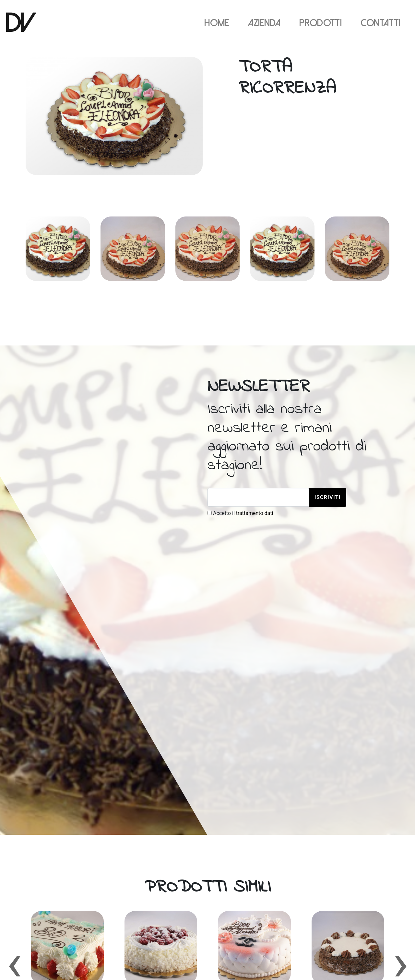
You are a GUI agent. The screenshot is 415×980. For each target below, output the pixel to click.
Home (217, 23)
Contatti (381, 23)
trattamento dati (255, 513)
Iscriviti (328, 497)
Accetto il (240, 513)
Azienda (264, 23)
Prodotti (320, 23)
